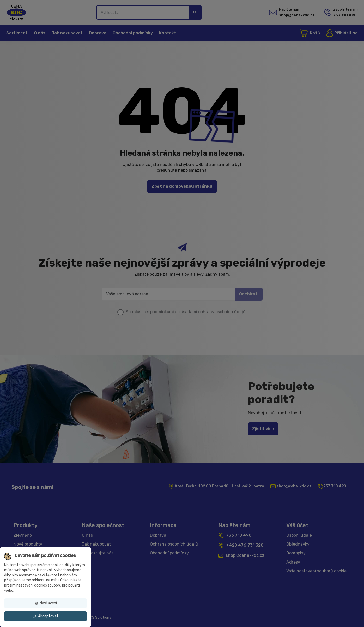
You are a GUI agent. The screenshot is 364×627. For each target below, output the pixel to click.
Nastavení (45, 603)
